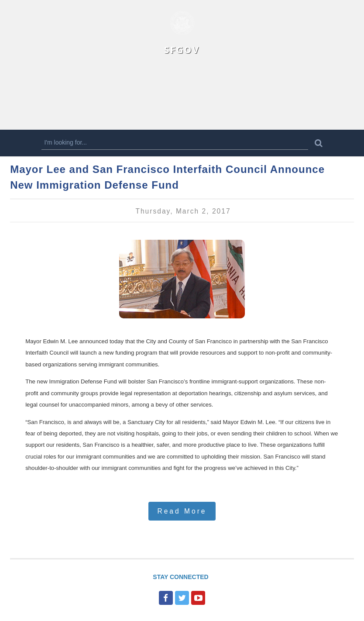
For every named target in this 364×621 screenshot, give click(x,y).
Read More (182, 511)
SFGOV (182, 50)
